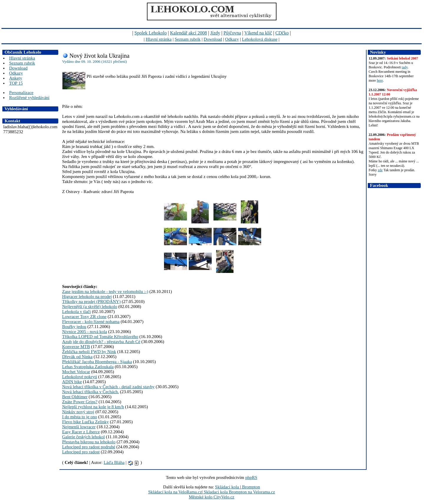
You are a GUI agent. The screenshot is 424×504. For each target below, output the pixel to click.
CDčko (282, 33)
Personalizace (21, 93)
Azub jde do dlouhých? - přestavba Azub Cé (101, 342)
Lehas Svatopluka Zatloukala (88, 367)
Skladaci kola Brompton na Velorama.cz (239, 492)
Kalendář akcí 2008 (189, 33)
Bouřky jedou (74, 327)
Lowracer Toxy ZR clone (84, 317)
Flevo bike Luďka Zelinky (85, 422)
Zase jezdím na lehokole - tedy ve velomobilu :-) (105, 291)
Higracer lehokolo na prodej (87, 297)
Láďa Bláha (114, 462)
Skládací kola (227, 487)
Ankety (16, 78)
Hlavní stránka (159, 39)
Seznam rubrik (188, 39)
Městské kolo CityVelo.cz (212, 497)
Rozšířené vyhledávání (29, 98)
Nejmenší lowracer (79, 427)
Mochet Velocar (76, 372)
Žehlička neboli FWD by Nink (89, 352)
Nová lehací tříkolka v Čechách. (91, 392)
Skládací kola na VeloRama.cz (175, 492)
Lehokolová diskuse (260, 39)
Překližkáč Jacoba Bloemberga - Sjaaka (97, 362)
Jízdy (215, 33)
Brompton (250, 487)
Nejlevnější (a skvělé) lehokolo (90, 307)
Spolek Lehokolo (151, 33)
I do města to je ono (80, 417)
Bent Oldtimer (75, 397)
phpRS (251, 477)
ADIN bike (72, 382)
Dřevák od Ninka (77, 357)
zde (380, 170)
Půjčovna (232, 33)
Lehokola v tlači (76, 312)
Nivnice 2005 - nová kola (85, 332)
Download (213, 39)
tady (405, 67)
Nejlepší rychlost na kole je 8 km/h (93, 407)
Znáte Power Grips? (80, 402)
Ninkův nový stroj (78, 412)
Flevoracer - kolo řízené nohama (91, 322)
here (380, 80)
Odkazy (232, 39)
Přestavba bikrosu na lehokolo (89, 442)
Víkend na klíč (258, 33)
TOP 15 (16, 83)
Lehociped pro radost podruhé (89, 447)
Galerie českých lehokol (83, 437)
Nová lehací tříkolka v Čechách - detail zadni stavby (108, 387)
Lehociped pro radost (81, 452)
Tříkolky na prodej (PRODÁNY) (91, 302)
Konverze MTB (76, 347)
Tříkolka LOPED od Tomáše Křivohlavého (100, 337)
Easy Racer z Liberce (81, 432)
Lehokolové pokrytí (80, 377)
